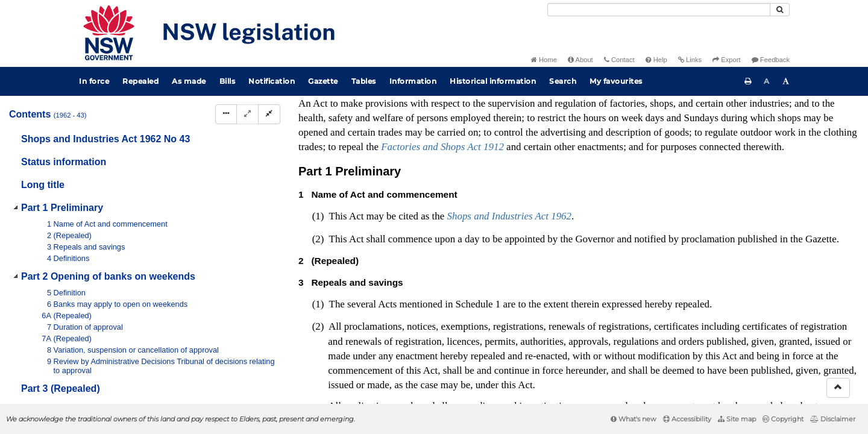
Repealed (140, 81)
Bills (228, 81)
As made (189, 81)
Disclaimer (833, 419)
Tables (364, 81)
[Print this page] (748, 81)
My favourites (616, 81)
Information (413, 81)
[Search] (659, 10)
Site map (737, 419)
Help (656, 60)
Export (726, 60)
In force (94, 81)
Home (544, 60)
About (580, 60)
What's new (634, 419)
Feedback (771, 60)
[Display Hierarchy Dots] (226, 114)
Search (563, 81)
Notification (272, 81)
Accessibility (687, 419)
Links (690, 60)
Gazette (323, 81)
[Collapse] (269, 114)
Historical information (493, 81)
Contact (619, 60)
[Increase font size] (786, 81)
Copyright (783, 419)
